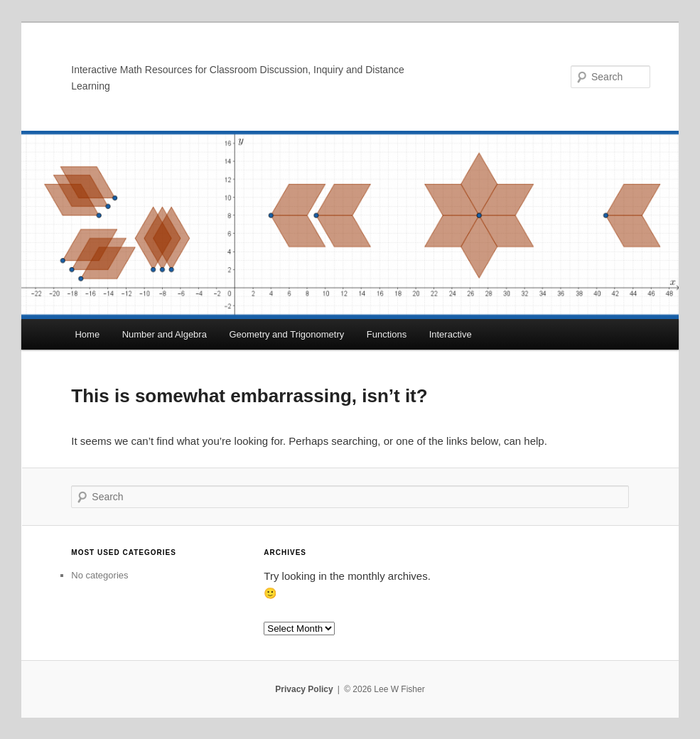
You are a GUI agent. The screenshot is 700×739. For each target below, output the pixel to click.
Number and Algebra (165, 334)
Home (87, 334)
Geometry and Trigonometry (286, 334)
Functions (387, 334)
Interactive (451, 334)
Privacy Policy (304, 689)
